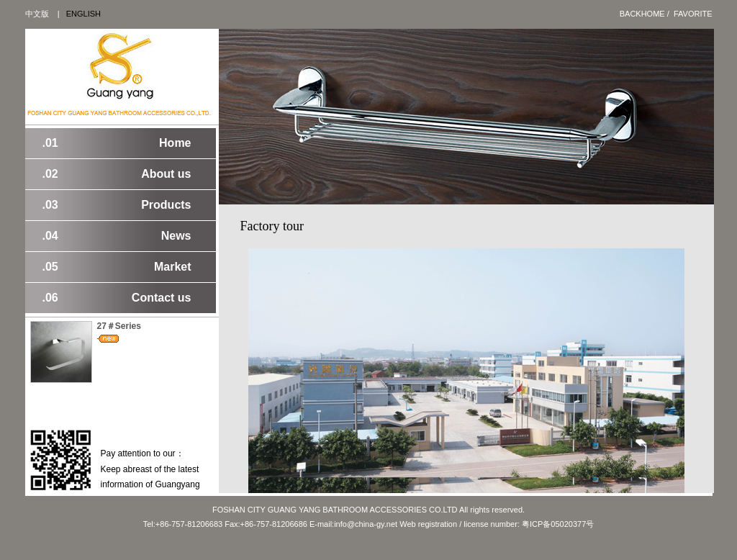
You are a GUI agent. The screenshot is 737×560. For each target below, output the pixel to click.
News (117, 236)
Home (117, 143)
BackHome (642, 14)
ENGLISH (83, 14)
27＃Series (119, 326)
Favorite (693, 14)
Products (117, 205)
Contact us (117, 298)
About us (117, 174)
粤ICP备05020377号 (558, 524)
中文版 (37, 14)
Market (117, 267)
